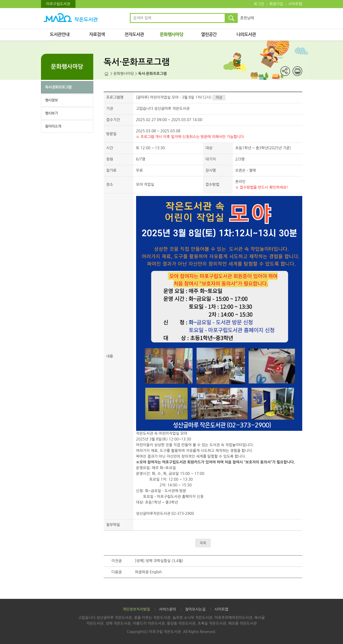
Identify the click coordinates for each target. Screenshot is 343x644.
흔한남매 (247, 18)
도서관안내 (60, 35)
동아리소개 (53, 126)
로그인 (259, 4)
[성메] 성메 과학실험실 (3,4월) (159, 561)
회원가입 (276, 4)
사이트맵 (295, 4)
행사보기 (52, 113)
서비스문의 (167, 609)
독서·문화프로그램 (58, 87)
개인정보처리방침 (136, 609)
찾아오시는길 (195, 609)
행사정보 (52, 100)
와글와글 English (149, 572)
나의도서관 (246, 35)
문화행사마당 (172, 35)
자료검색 (97, 35)
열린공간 (209, 35)
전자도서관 (134, 35)
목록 (203, 543)
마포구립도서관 (58, 4)
